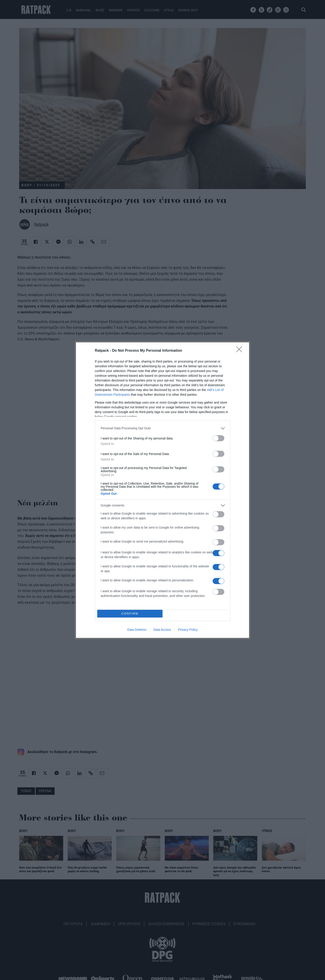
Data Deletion (137, 630)
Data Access (162, 630)
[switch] (218, 438)
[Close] (241, 351)
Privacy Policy (188, 630)
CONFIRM (130, 614)
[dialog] (162, 490)
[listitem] (162, 428)
